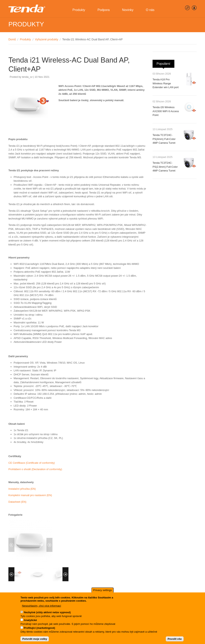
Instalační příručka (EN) (22, 489)
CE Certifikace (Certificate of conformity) (32, 463)
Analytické (30, 623)
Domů (12, 39)
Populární (165, 63)
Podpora (104, 12)
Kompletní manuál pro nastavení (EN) (30, 495)
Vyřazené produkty (47, 39)
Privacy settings (102, 593)
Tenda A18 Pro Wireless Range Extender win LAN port (166, 83)
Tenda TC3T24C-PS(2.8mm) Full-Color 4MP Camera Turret (165, 167)
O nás (151, 12)
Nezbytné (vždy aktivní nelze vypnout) (47, 615)
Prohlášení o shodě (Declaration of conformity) (35, 469)
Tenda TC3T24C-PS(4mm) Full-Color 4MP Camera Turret (164, 139)
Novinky (129, 12)
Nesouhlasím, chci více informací (41, 609)
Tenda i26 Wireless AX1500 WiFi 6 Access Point (166, 111)
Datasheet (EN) (17, 502)
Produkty (80, 12)
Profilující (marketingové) (39, 631)
